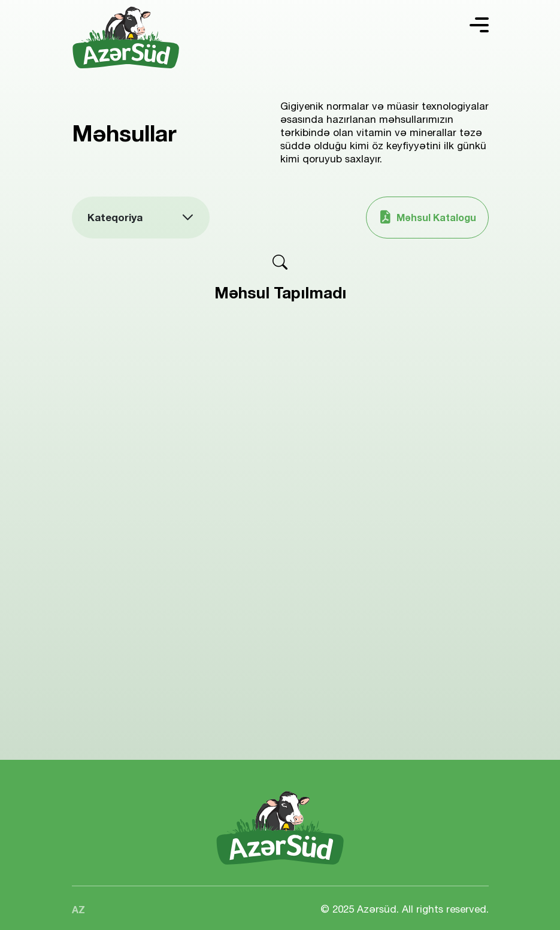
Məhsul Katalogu (427, 217)
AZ (78, 909)
